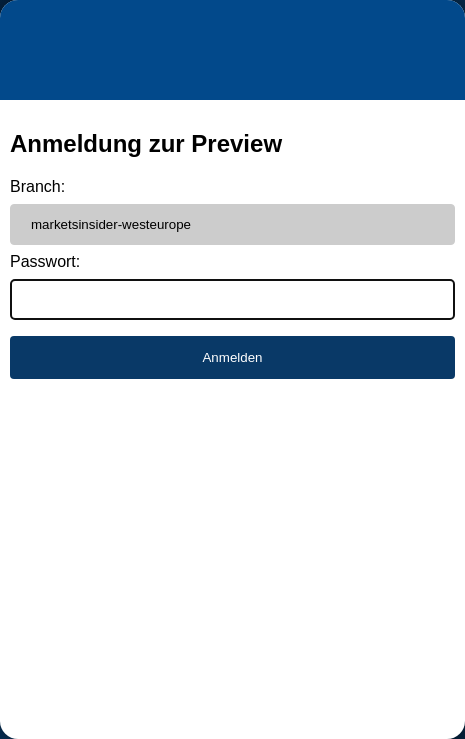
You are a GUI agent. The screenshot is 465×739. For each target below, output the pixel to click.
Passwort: (45, 261)
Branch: (37, 186)
